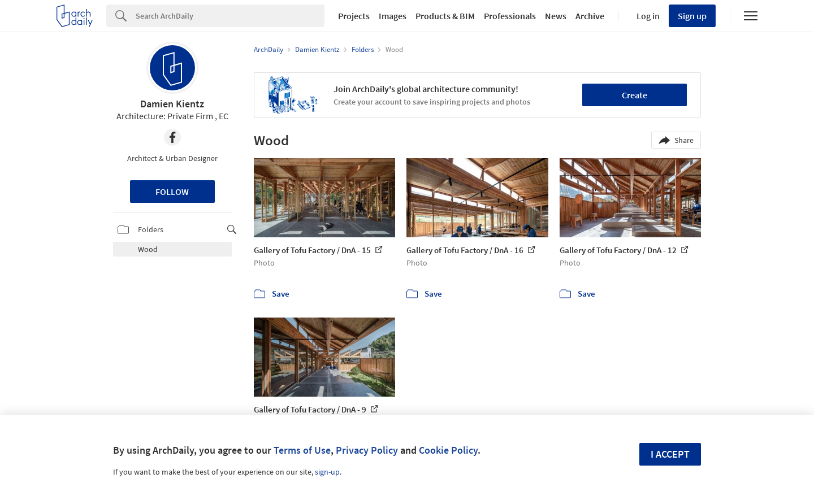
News (556, 16)
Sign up (692, 16)
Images (393, 16)
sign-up (327, 472)
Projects (354, 16)
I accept (670, 454)
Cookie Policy (448, 450)
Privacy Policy (367, 450)
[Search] (230, 16)
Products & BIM (445, 16)
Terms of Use (302, 450)
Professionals (510, 16)
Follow (172, 192)
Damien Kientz (172, 104)
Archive (590, 16)
